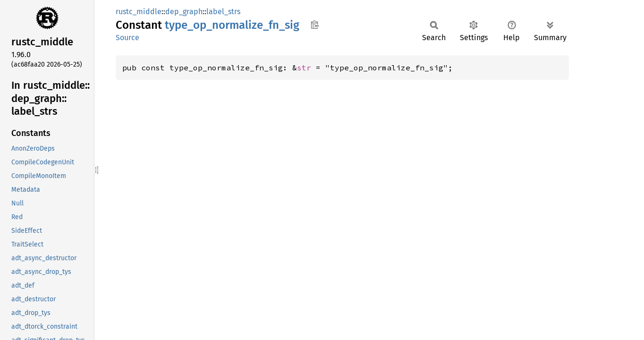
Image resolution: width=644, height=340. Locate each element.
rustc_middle (139, 12)
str (304, 68)
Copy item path (315, 25)
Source (127, 38)
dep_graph (184, 12)
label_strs (223, 12)
